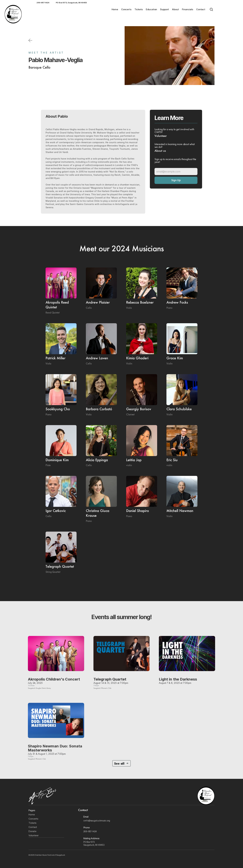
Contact (33, 827)
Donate (32, 831)
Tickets (32, 823)
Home (32, 815)
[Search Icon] (211, 9)
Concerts (34, 819)
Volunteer (34, 835)
